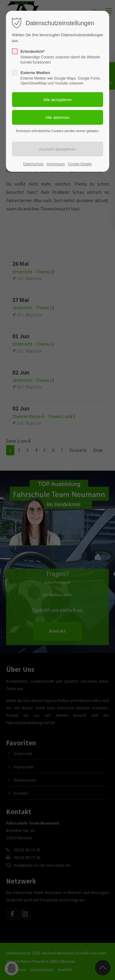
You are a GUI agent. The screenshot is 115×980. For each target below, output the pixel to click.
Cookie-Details (80, 164)
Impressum (56, 164)
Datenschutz (34, 164)
